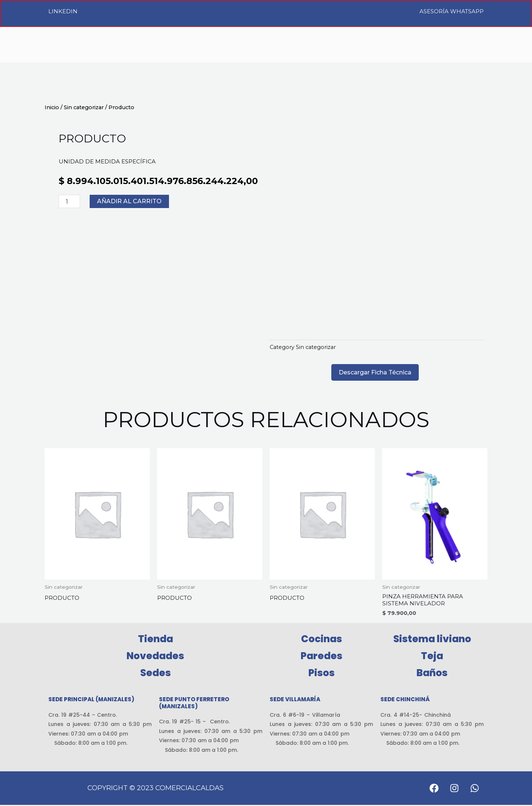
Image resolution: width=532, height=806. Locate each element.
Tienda (156, 640)
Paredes (322, 657)
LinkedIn (63, 11)
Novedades (155, 657)
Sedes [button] (156, 674)
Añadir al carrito (129, 201)
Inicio (52, 107)
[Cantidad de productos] (69, 201)
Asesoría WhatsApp (452, 11)
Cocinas (322, 640)
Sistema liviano (432, 640)
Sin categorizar (84, 107)
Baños (432, 674)
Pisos (322, 674)
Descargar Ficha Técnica (375, 372)
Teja (432, 657)
